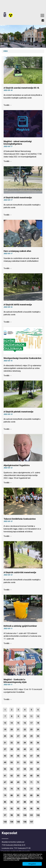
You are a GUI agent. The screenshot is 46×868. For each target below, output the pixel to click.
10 (25, 716)
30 (38, 736)
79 (5, 795)
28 (25, 736)
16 (25, 723)
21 (18, 729)
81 (18, 795)
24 (38, 729)
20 (12, 729)
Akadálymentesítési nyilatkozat (13, 842)
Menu (42, 15)
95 (31, 809)
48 (38, 756)
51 (18, 762)
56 (12, 769)
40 (25, 749)
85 (5, 802)
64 (25, 776)
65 (31, 776)
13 (5, 723)
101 (31, 815)
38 (12, 749)
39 (18, 749)
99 (18, 815)
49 (5, 762)
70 (25, 782)
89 (31, 802)
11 (31, 716)
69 (18, 782)
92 (12, 809)
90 (38, 802)
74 (12, 789)
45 (18, 756)
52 (25, 762)
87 (18, 802)
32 (12, 743)
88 (25, 802)
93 (18, 809)
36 (38, 743)
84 (38, 795)
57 (18, 769)
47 (31, 756)
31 (5, 743)
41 (31, 749)
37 (5, 749)
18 (38, 723)
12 (38, 716)
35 (31, 743)
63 (18, 776)
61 (5, 776)
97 (5, 815)
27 (18, 736)
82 (25, 795)
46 (25, 756)
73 (5, 789)
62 (12, 776)
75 (18, 789)
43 (5, 756)
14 (12, 723)
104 (12, 822)
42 (38, 749)
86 (12, 802)
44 (12, 756)
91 (5, 809)
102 (38, 815)
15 (18, 723)
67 (5, 782)
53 (31, 762)
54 (38, 762)
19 (5, 729)
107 (31, 822)
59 (31, 769)
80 (12, 795)
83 (31, 795)
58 (25, 769)
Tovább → (8, 105)
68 (12, 782)
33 (18, 743)
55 (5, 769)
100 (25, 815)
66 (38, 776)
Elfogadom (32, 864)
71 (31, 782)
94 (25, 809)
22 (25, 729)
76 (25, 789)
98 (12, 815)
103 (5, 822)
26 (12, 736)
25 (5, 736)
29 (31, 736)
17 (31, 723)
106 (25, 822)
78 (38, 789)
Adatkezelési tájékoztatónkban (18, 859)
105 (18, 822)
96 (38, 809)
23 (31, 729)
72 (38, 782)
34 (25, 743)
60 (38, 769)
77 (31, 789)
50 (12, 762)
